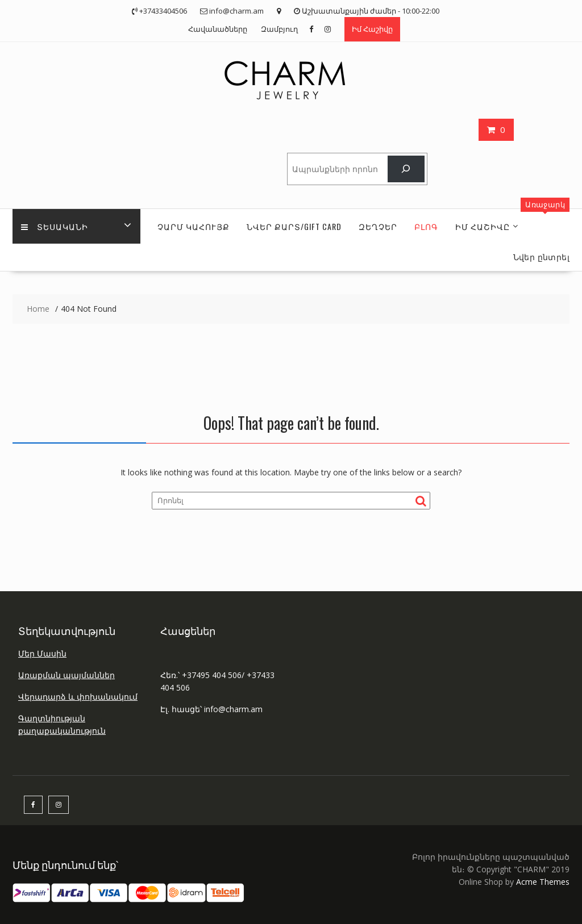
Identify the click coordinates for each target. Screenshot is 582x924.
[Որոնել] (406, 169)
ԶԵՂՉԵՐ (378, 226)
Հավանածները (218, 29)
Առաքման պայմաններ (66, 675)
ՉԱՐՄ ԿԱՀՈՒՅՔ (194, 226)
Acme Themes (543, 882)
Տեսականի (55, 226)
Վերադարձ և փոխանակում (78, 697)
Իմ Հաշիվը (372, 29)
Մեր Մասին (42, 653)
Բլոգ (426, 226)
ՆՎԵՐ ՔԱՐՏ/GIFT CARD (294, 226)
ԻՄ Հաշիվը (483, 226)
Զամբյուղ (279, 29)
